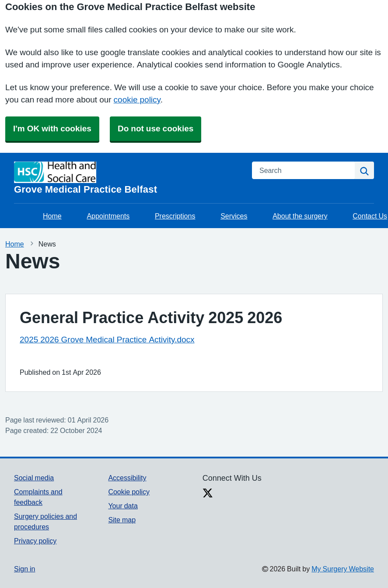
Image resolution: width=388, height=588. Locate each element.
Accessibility (127, 478)
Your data (123, 506)
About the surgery (300, 216)
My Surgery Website (343, 569)
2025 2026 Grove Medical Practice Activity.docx (107, 340)
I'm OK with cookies (52, 129)
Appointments (108, 216)
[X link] (208, 494)
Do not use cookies (156, 129)
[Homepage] (128, 178)
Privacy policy (35, 541)
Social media (34, 478)
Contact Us (370, 216)
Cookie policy (129, 492)
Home (52, 216)
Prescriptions (175, 216)
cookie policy (137, 100)
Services (234, 216)
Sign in (24, 569)
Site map (122, 520)
